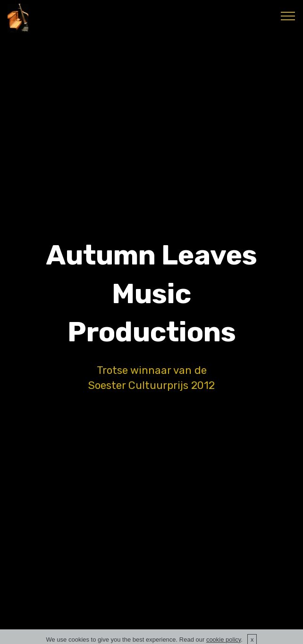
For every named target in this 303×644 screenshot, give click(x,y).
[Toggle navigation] (288, 16)
